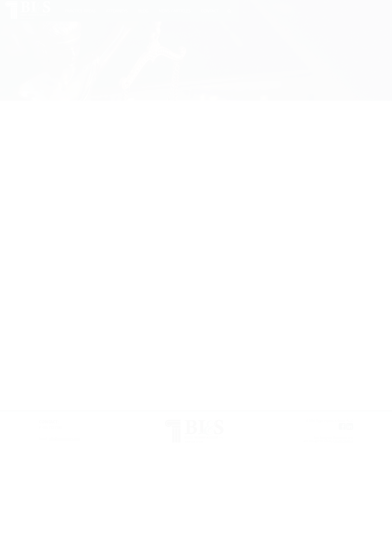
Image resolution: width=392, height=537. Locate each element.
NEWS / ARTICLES (175, 11)
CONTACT (210, 11)
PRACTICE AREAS (80, 11)
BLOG (143, 11)
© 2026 (311, 421)
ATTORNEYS (117, 11)
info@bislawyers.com (64, 439)
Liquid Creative (343, 441)
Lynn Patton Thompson (55, 128)
